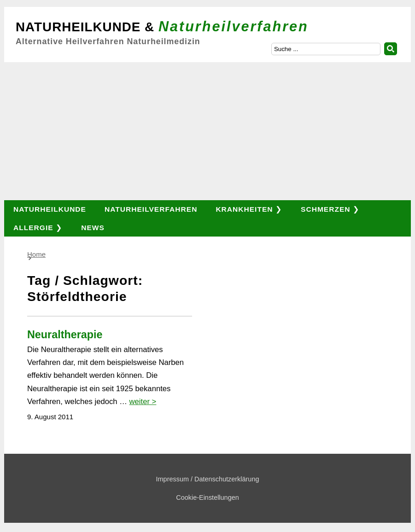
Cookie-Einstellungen (207, 497)
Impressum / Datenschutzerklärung (208, 479)
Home (36, 254)
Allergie (33, 228)
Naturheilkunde (50, 209)
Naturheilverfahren (151, 209)
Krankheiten (244, 209)
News (93, 228)
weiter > (143, 402)
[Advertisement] (207, 131)
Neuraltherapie (65, 335)
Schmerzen (325, 209)
